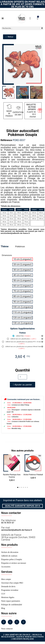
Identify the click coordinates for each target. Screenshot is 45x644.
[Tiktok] (23, 622)
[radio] (23, 259)
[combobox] (20, 28)
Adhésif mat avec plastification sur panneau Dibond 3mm (21, 347)
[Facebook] (4, 622)
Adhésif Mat (21, 336)
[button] (3, 18)
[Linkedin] (17, 622)
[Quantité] (22, 377)
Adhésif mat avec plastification (22, 339)
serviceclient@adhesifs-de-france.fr (17, 530)
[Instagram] (10, 622)
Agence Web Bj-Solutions (30, 637)
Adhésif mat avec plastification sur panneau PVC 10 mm (21, 343)
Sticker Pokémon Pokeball (33, 475)
